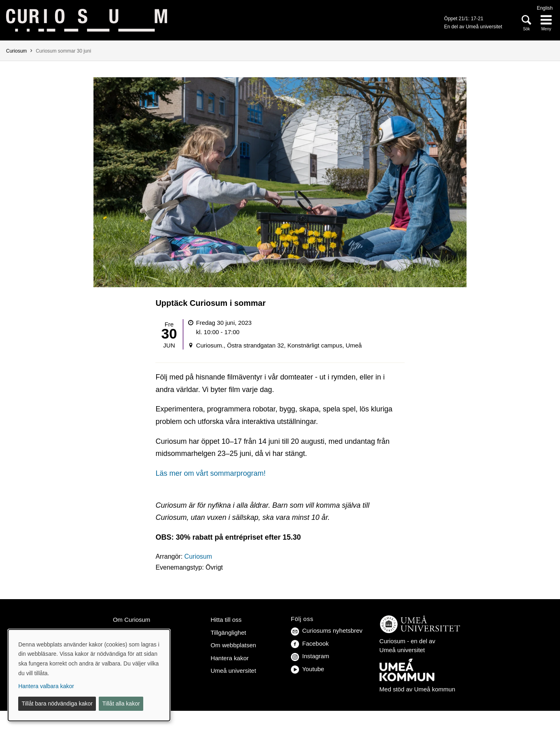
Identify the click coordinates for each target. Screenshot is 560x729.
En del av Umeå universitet (473, 27)
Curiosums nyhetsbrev (327, 630)
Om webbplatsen (233, 645)
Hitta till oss (226, 620)
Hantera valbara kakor (46, 686)
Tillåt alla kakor (121, 704)
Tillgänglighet (228, 633)
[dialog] (89, 675)
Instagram (310, 656)
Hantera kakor (229, 658)
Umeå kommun (435, 689)
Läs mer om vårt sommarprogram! (210, 473)
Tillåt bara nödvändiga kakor (57, 704)
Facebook (310, 643)
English (545, 8)
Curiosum (16, 51)
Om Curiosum (132, 620)
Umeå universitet (233, 671)
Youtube (308, 669)
